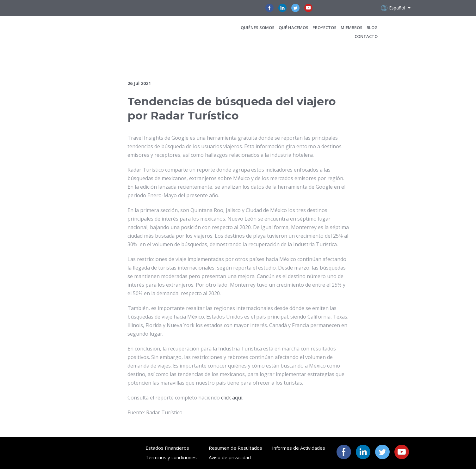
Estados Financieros (167, 448)
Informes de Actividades (299, 448)
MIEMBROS (352, 27)
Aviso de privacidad (230, 457)
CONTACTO (366, 36)
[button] (269, 8)
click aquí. (232, 398)
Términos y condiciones (171, 457)
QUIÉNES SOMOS (258, 27)
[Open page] (96, 32)
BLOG (372, 27)
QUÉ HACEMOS (294, 27)
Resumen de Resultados (235, 448)
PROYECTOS (325, 27)
